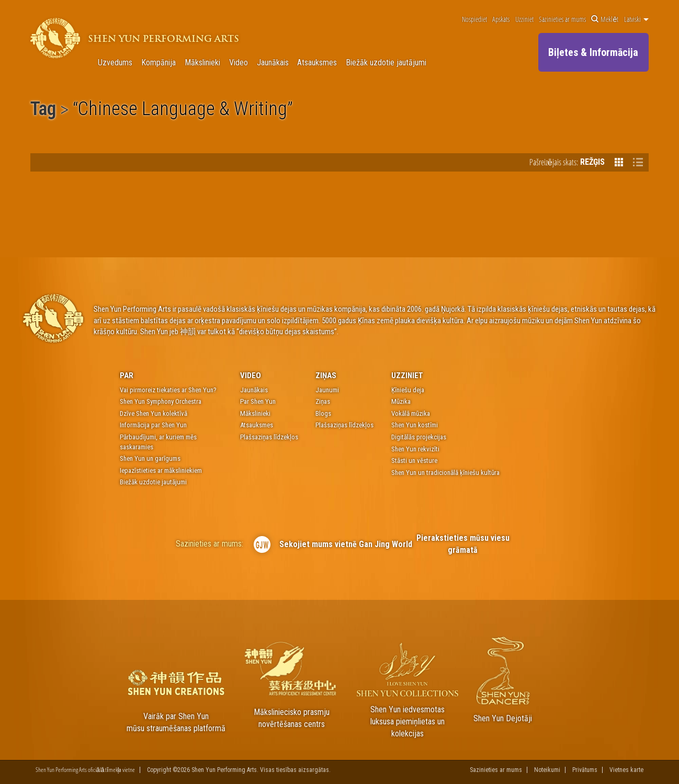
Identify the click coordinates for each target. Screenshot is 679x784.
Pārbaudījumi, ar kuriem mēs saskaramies (158, 442)
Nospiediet (474, 19)
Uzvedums (115, 63)
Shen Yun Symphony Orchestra (161, 401)
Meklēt (605, 19)
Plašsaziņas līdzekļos (269, 437)
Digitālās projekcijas (419, 437)
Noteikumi (547, 770)
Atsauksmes (317, 63)
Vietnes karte (626, 770)
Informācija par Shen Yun (153, 425)
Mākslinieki (202, 63)
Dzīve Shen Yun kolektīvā (154, 413)
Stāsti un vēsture (414, 461)
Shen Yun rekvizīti (415, 449)
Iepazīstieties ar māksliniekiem (161, 470)
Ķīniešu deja (408, 390)
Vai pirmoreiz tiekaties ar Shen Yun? (168, 390)
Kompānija (159, 63)
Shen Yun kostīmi (415, 425)
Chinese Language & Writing (183, 110)
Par (127, 376)
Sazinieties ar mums (562, 19)
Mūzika (401, 401)
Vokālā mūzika (411, 413)
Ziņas (326, 376)
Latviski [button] (636, 19)
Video (239, 63)
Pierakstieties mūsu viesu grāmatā (463, 544)
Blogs (323, 413)
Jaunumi (327, 390)
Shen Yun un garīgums (150, 458)
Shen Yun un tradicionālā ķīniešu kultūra (445, 473)
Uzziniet (524, 19)
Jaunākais (273, 63)
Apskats (501, 19)
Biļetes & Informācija (593, 52)
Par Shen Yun (258, 401)
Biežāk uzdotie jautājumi (386, 63)
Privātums (585, 770)
